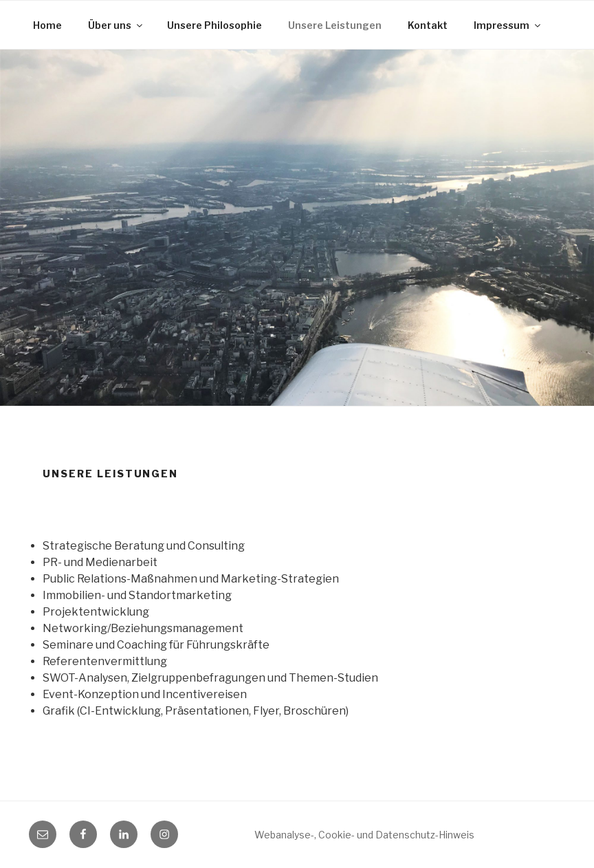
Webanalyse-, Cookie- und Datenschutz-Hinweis (364, 835)
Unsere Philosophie (214, 25)
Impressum (508, 25)
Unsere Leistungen (335, 25)
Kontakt (428, 25)
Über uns (116, 25)
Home (47, 25)
